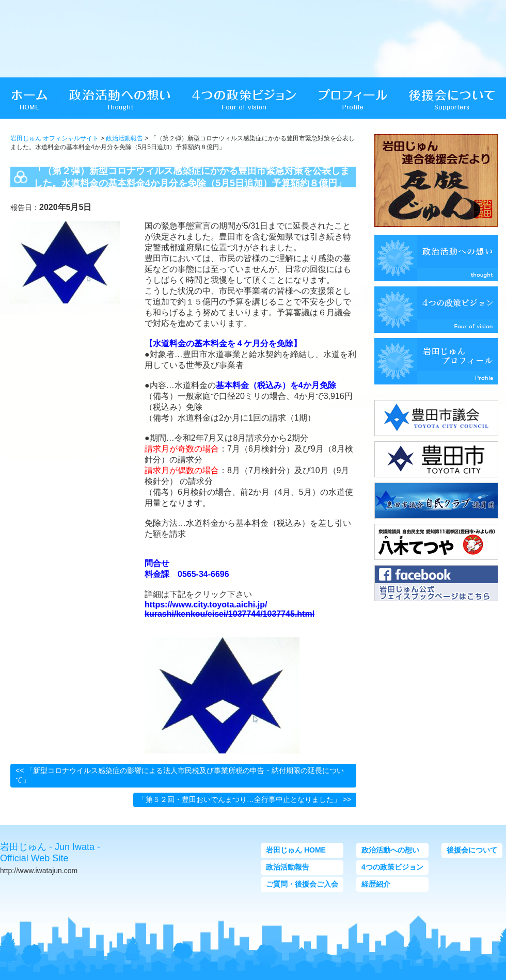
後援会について (472, 850)
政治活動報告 (124, 138)
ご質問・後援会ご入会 (302, 884)
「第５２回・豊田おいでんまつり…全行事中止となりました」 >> (245, 799)
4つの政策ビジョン (392, 867)
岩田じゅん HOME (296, 850)
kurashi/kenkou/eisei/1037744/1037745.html (230, 614)
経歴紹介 (376, 884)
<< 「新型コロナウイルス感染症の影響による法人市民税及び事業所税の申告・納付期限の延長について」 (180, 775)
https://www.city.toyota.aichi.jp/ (206, 605)
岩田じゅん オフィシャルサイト (54, 138)
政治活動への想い (390, 850)
